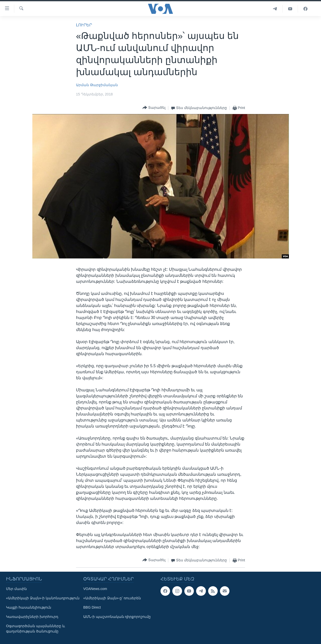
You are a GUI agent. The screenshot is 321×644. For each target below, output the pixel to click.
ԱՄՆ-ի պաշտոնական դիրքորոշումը (117, 617)
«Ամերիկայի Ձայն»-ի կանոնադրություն (43, 598)
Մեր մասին (16, 589)
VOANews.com (95, 589)
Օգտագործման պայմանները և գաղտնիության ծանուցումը (35, 629)
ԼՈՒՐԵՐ (84, 25)
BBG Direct (92, 607)
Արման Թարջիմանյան (97, 85)
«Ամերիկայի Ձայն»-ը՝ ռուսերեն (112, 598)
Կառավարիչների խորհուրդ (32, 617)
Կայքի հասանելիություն (29, 607)
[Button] (154, 108)
